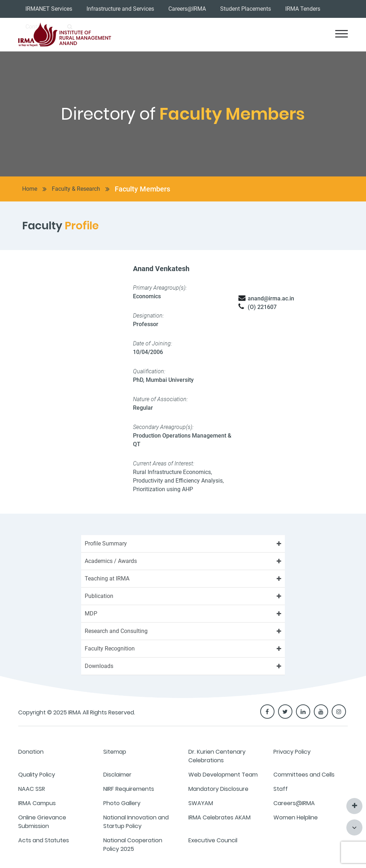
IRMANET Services (49, 9)
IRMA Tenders (303, 9)
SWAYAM (201, 803)
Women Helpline (296, 817)
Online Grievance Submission (42, 822)
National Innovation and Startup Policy (136, 822)
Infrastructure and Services (120, 9)
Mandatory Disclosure (218, 789)
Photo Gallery (122, 803)
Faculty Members (142, 189)
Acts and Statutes (44, 840)
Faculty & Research (76, 189)
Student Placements (246, 9)
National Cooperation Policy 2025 (133, 845)
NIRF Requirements (129, 789)
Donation (31, 752)
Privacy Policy (292, 752)
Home (30, 189)
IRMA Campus (37, 803)
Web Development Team (223, 775)
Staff (281, 789)
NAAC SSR (32, 789)
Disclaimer (117, 775)
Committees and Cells (304, 775)
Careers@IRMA (187, 9)
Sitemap (115, 752)
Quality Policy (37, 775)
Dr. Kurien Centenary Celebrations (217, 756)
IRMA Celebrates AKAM (219, 817)
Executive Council (213, 840)
